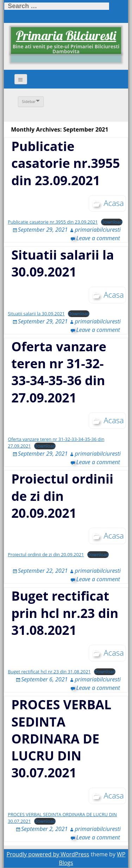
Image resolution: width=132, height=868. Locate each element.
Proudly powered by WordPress (48, 854)
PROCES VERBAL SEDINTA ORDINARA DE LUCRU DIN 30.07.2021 (61, 739)
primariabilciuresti (98, 230)
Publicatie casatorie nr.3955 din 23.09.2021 (65, 163)
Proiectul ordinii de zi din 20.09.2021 (62, 496)
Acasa (114, 203)
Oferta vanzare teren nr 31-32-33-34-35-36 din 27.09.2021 (59, 372)
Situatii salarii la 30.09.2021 (63, 263)
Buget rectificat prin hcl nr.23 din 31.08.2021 (65, 613)
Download (112, 222)
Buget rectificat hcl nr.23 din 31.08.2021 (49, 672)
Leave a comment (98, 238)
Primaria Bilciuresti (66, 35)
